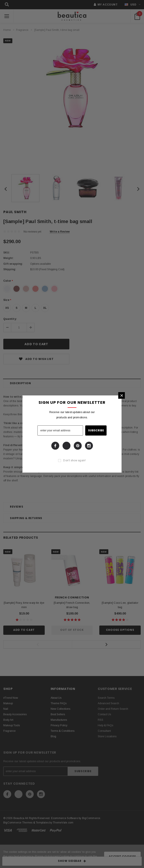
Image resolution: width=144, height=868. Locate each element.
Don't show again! (74, 460)
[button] (122, 395)
